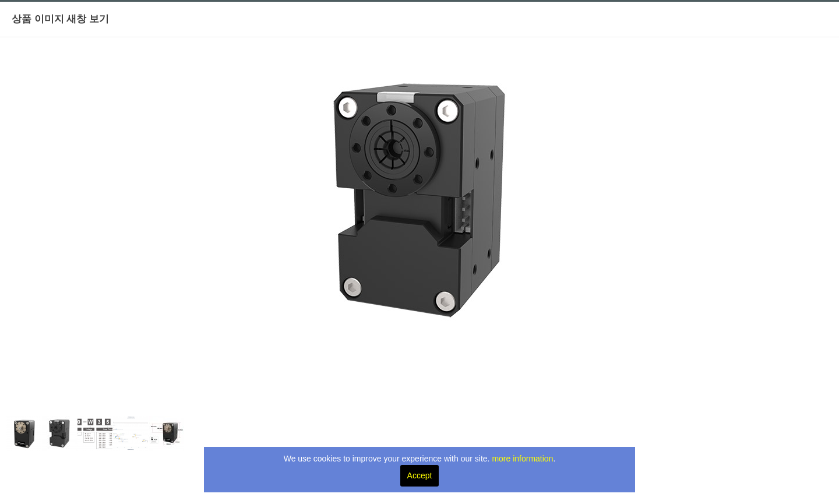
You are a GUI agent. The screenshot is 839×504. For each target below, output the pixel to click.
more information (522, 459)
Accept (420, 475)
